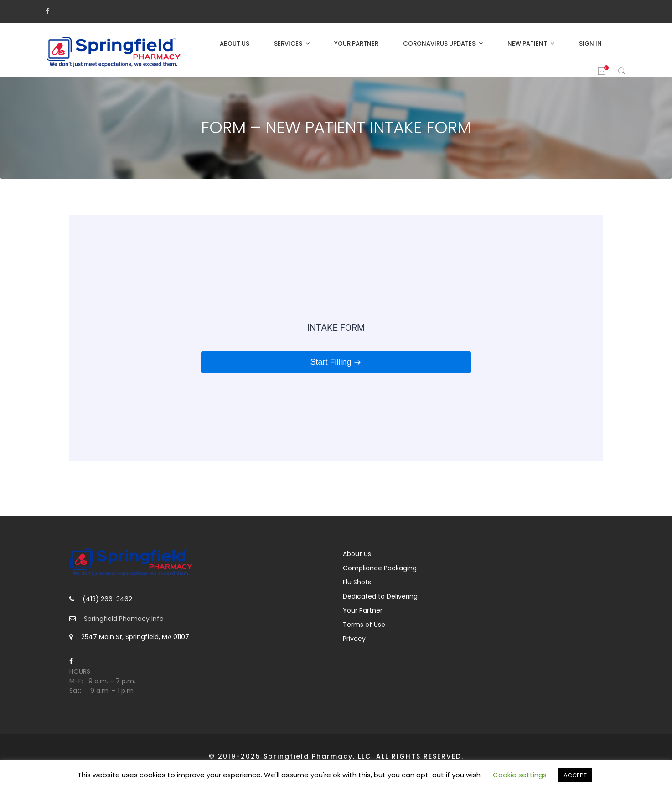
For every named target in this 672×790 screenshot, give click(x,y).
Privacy (354, 639)
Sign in (590, 44)
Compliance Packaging (380, 568)
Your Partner (356, 44)
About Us (235, 44)
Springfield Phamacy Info (124, 619)
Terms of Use (364, 625)
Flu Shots (357, 582)
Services (288, 44)
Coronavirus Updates (439, 44)
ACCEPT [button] (575, 775)
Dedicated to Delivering (380, 596)
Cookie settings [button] (520, 775)
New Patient (527, 44)
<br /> (336, 338)
